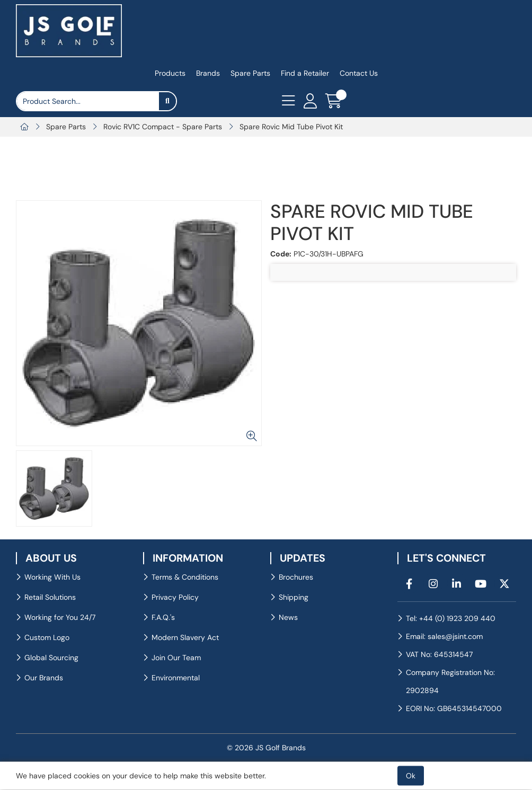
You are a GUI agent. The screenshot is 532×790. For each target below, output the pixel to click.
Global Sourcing (51, 658)
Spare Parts (250, 73)
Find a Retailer (305, 73)
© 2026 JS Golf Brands (266, 748)
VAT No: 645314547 (439, 654)
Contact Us (359, 73)
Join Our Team (176, 658)
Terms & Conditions (185, 577)
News (288, 617)
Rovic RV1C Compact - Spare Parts (163, 127)
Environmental (176, 678)
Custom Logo (47, 637)
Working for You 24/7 (60, 617)
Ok (411, 776)
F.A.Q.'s (163, 617)
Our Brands (44, 678)
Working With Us (52, 577)
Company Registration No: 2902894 (450, 681)
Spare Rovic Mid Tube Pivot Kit (291, 127)
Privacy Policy (175, 597)
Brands (208, 73)
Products (170, 73)
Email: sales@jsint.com (444, 636)
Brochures (296, 577)
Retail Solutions (50, 597)
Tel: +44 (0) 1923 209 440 (451, 618)
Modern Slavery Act (185, 637)
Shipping (294, 597)
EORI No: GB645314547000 (454, 708)
